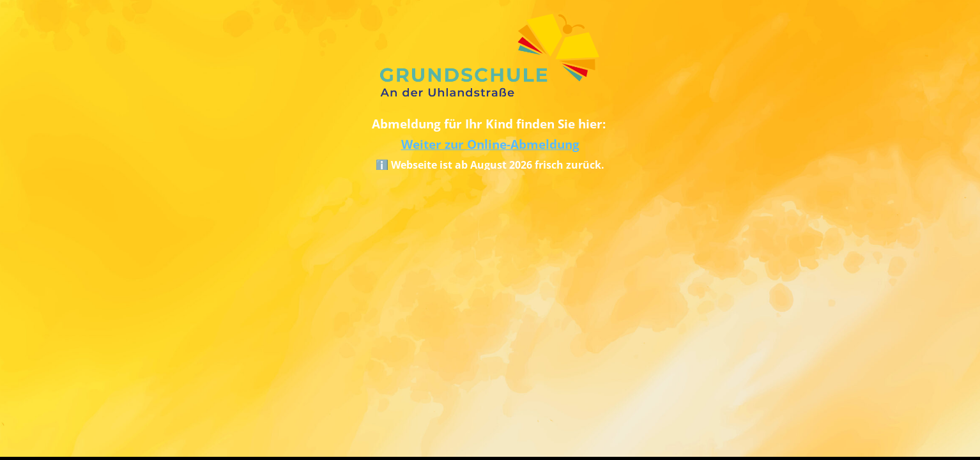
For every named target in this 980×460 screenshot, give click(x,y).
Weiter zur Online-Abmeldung (490, 144)
